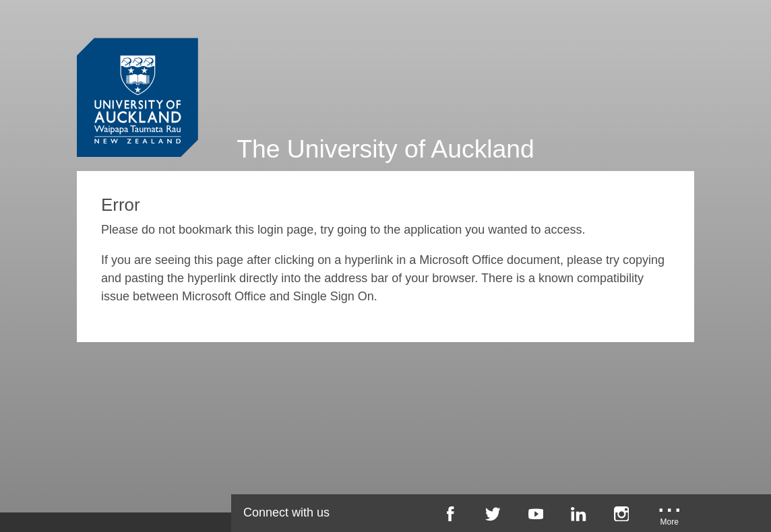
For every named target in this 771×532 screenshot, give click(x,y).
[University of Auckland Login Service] (137, 73)
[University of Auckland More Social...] (669, 519)
